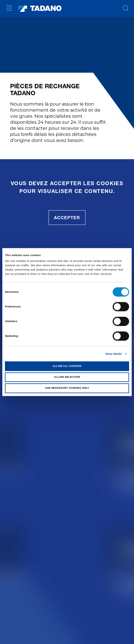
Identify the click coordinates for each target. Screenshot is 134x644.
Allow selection (67, 377)
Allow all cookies (67, 366)
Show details (113, 354)
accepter (67, 217)
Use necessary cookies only (67, 388)
